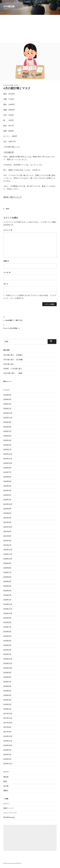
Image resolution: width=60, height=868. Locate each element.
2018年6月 (7, 686)
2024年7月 (7, 472)
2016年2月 (7, 759)
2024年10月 (8, 463)
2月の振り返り (9, 364)
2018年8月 (7, 677)
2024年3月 (7, 491)
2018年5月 (7, 691)
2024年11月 (8, 459)
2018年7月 (7, 682)
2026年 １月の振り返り (13, 369)
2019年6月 (7, 632)
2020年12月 (8, 550)
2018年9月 (7, 673)
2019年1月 (7, 654)
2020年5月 (7, 582)
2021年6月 (7, 532)
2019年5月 (7, 636)
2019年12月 (8, 604)
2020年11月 (8, 554)
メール (7, 273)
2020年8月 (7, 568)
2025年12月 (8, 413)
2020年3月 (7, 591)
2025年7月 (7, 431)
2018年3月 (7, 700)
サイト (6, 284)
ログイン (7, 804)
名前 (6, 261)
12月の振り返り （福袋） (14, 373)
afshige (16, 85)
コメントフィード (10, 813)
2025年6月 (7, 436)
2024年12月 (8, 454)
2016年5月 (7, 750)
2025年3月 (7, 445)
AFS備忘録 (9, 6)
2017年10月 (8, 723)
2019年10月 (8, 613)
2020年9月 (7, 563)
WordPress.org (9, 817)
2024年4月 (7, 486)
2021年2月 (7, 541)
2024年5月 (7, 481)
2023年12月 (8, 504)
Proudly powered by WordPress (12, 863)
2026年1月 (7, 409)
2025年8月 (7, 427)
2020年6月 (7, 577)
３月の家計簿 (8, 152)
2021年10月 (8, 527)
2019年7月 (7, 627)
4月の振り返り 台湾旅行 (13, 355)
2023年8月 (7, 509)
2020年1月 (7, 600)
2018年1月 (7, 709)
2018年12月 (8, 659)
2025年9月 (7, 422)
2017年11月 (8, 718)
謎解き (6, 791)
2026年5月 (7, 395)
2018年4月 (7, 695)
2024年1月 (7, 500)
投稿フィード (8, 808)
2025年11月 (8, 418)
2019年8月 (7, 623)
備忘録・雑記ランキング (13, 197)
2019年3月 (7, 645)
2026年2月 (7, 404)
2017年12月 (8, 714)
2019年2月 (7, 650)
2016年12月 (8, 736)
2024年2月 (7, 495)
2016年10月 (8, 745)
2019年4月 (7, 641)
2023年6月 (7, 513)
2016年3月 (7, 755)
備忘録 (7, 209)
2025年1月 (7, 450)
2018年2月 (7, 704)
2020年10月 (8, 559)
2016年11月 (8, 741)
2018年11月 (8, 663)
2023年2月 (7, 518)
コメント (8, 230)
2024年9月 (7, 468)
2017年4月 (7, 732)
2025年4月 (7, 440)
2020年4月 (7, 586)
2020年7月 (7, 572)
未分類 (6, 786)
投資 (5, 781)
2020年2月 (7, 595)
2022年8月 (7, 522)
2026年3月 (7, 399)
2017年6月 (7, 727)
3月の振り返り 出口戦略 (13, 360)
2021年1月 (7, 545)
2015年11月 (8, 764)
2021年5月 (7, 536)
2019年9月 (7, 618)
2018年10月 (8, 668)
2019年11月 (8, 609)
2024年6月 (7, 477)
